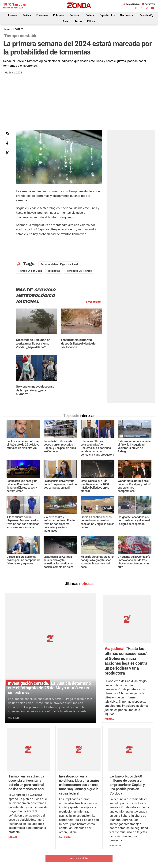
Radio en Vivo (131, 4)
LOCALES (18, 29)
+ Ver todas (93, 302)
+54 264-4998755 (101, 857)
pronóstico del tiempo (79, 271)
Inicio (7, 29)
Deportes (145, 15)
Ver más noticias (79, 817)
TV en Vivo (148, 4)
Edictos (91, 21)
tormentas (54, 271)
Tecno (78, 21)
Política (27, 15)
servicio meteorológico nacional (59, 264)
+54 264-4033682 (98, 854)
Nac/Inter (127, 15)
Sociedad (75, 15)
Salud (66, 21)
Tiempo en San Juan (30, 271)
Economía (42, 15)
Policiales (59, 15)
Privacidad (87, 863)
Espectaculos (107, 15)
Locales (13, 15)
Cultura (90, 15)
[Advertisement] (79, 106)
